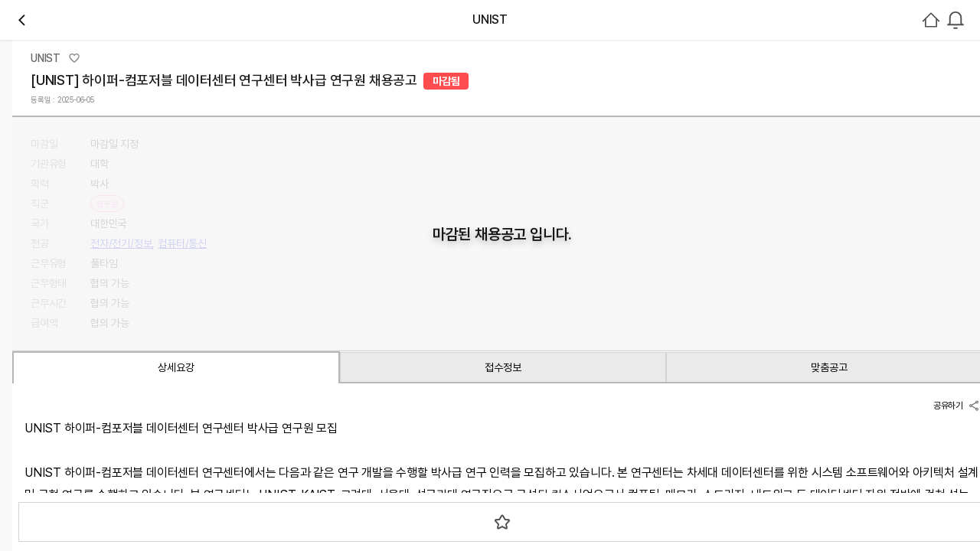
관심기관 (123, 226)
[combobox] (824, 105)
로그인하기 (919, 349)
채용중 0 (178, 225)
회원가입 (940, 105)
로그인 (872, 105)
